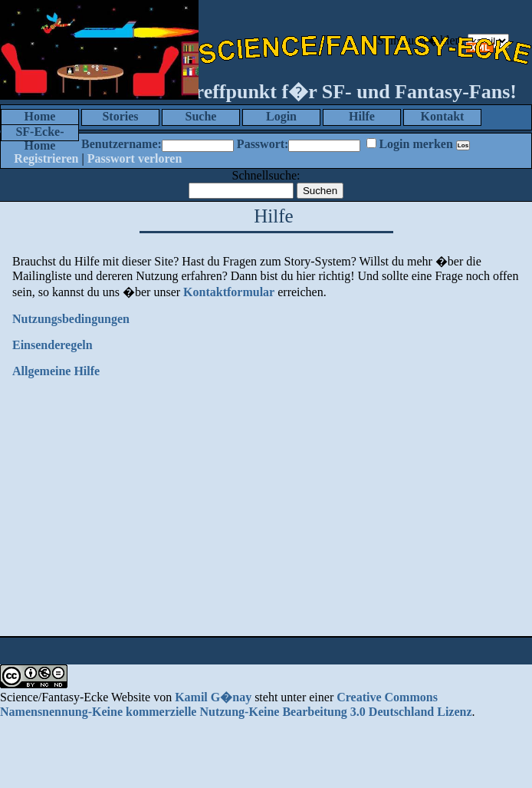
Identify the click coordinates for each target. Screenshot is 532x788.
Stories (120, 116)
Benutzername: (122, 144)
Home (40, 116)
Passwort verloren (135, 158)
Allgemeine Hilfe (56, 371)
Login (281, 116)
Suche (201, 116)
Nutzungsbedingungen (71, 319)
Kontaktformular (229, 292)
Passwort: (263, 144)
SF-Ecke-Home (39, 133)
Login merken (415, 144)
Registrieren (46, 158)
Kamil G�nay (213, 697)
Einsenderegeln (53, 345)
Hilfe (362, 116)
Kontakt (443, 116)
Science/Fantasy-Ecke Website (75, 697)
